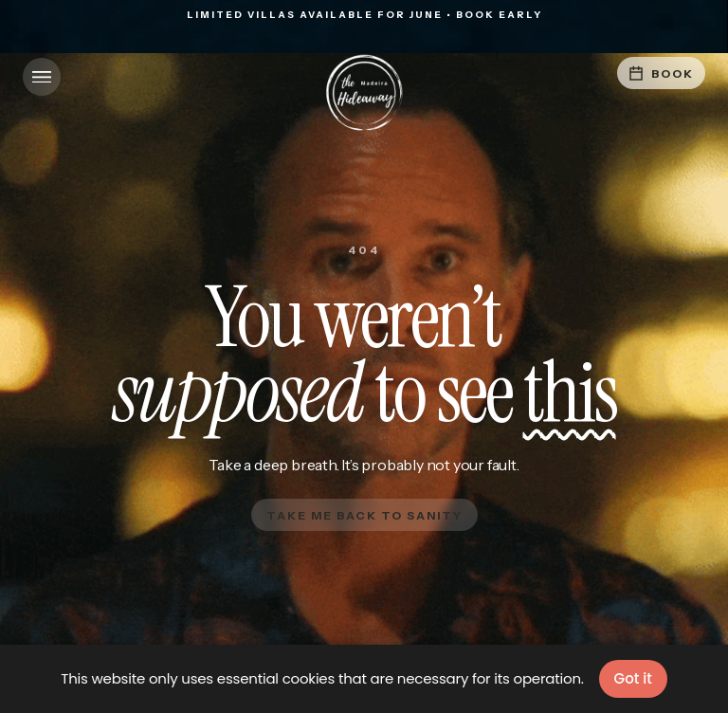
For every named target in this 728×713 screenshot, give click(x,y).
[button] (42, 77)
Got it (633, 678)
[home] (364, 93)
